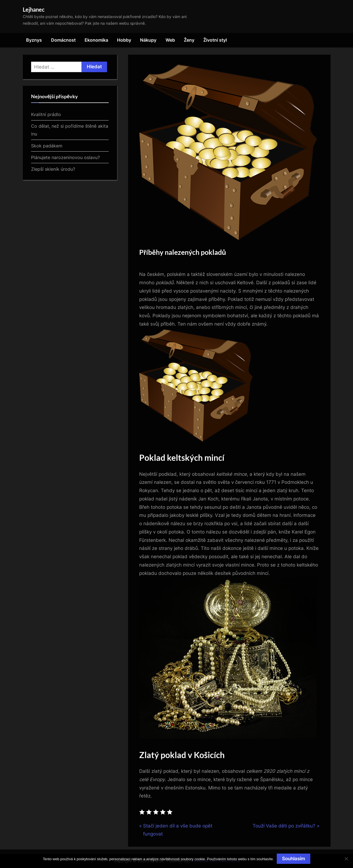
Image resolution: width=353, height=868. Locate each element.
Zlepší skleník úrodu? (53, 169)
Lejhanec (34, 9)
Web (170, 40)
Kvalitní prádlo (46, 114)
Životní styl (215, 40)
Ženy (189, 40)
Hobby (124, 40)
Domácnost (63, 40)
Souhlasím (294, 859)
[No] (346, 859)
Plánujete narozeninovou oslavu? (65, 157)
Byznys (34, 40)
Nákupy (148, 40)
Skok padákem (47, 146)
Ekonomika (96, 40)
